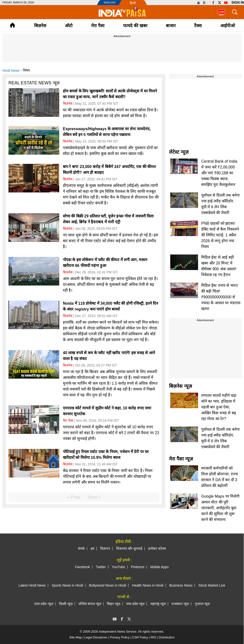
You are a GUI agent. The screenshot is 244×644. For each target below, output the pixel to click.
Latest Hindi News (32, 585)
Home (12, 25)
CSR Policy (140, 637)
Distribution (167, 637)
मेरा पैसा (98, 26)
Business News (181, 585)
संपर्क (81, 549)
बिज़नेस (40, 26)
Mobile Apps (159, 567)
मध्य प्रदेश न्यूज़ (135, 604)
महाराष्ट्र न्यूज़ (158, 604)
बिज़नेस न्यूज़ (181, 386)
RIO (153, 637)
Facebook (82, 567)
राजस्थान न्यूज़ (180, 604)
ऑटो (69, 26)
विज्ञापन (105, 549)
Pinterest (138, 567)
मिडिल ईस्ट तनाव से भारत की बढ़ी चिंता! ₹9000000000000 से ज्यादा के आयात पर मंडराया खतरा (221, 297)
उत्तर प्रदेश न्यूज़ (44, 604)
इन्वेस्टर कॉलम (157, 549)
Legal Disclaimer (96, 637)
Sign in (238, 2)
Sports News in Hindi (67, 585)
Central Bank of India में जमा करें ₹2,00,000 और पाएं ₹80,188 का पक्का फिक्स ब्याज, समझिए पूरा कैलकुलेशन (219, 173)
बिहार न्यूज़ (114, 604)
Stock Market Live (212, 585)
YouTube (118, 567)
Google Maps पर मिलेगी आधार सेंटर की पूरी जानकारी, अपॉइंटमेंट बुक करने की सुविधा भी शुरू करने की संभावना (220, 508)
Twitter (101, 567)
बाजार (171, 26)
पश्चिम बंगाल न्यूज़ (90, 604)
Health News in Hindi (148, 585)
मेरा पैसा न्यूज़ (181, 459)
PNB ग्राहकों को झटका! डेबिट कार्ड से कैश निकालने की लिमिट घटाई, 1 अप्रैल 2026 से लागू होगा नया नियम (220, 235)
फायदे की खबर (135, 26)
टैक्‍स (198, 26)
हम (92, 549)
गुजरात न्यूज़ (202, 604)
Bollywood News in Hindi (107, 585)
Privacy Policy (120, 637)
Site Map (75, 637)
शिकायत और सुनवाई (129, 549)
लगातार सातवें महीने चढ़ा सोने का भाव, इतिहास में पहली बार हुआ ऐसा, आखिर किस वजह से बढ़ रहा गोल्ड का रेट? (219, 407)
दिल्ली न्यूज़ (66, 604)
